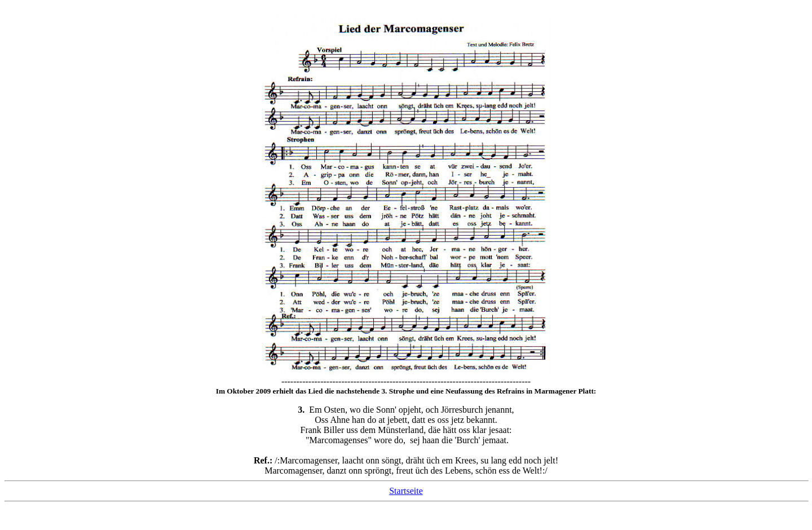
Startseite (406, 491)
